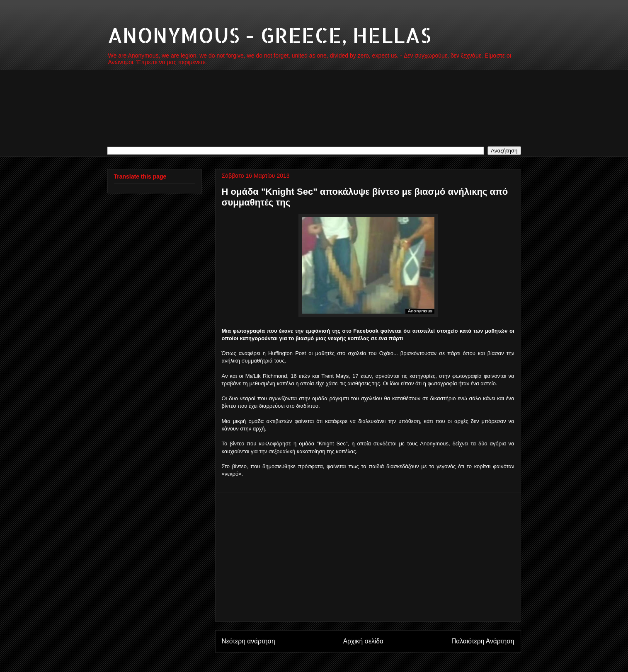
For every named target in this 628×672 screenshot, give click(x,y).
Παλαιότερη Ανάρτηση (483, 641)
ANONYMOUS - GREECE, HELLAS (269, 35)
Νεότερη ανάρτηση (249, 641)
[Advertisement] (368, 557)
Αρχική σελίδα (363, 641)
